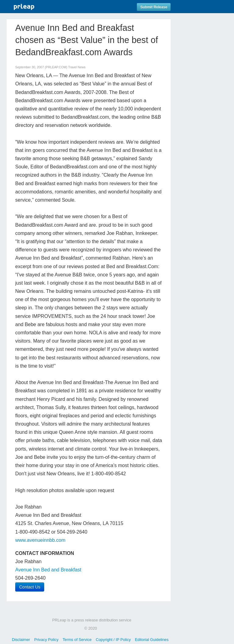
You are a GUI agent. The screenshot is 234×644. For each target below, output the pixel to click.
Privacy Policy (46, 640)
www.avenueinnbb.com (40, 540)
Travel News (77, 67)
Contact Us (30, 587)
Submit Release (154, 7)
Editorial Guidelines (152, 640)
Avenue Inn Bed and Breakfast (48, 570)
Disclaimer (21, 640)
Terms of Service (77, 640)
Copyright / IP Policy (113, 640)
